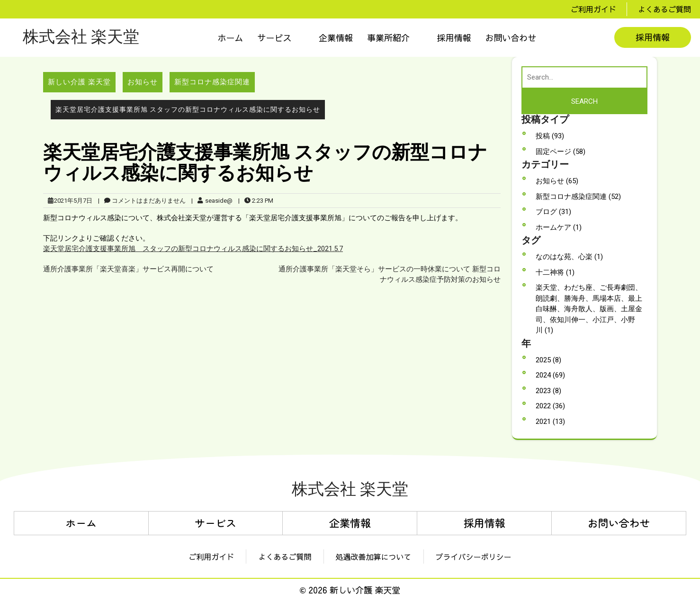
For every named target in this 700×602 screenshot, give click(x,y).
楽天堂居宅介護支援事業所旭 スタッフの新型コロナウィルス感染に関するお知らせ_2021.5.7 (193, 249)
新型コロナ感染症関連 (212, 82)
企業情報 (336, 38)
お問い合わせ (511, 38)
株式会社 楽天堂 (81, 37)
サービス (275, 38)
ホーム (231, 38)
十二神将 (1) (555, 272)
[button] (281, 38)
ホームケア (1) (559, 227)
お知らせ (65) (557, 181)
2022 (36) (550, 406)
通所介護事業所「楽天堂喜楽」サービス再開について (128, 269)
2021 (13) (550, 422)
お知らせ (143, 82)
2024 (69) (550, 375)
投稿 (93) (550, 136)
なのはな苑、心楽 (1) (569, 257)
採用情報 (454, 38)
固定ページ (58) (561, 152)
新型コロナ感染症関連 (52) (578, 197)
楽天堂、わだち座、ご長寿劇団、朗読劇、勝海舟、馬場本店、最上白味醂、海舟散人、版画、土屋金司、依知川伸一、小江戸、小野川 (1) (589, 309)
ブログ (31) (553, 212)
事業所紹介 (388, 38)
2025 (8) (548, 360)
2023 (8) (548, 391)
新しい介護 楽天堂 (79, 82)
